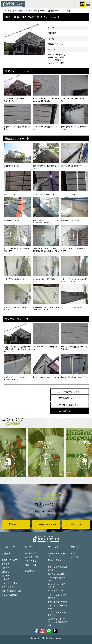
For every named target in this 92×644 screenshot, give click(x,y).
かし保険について (55, 591)
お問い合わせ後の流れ (57, 602)
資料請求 (75, 557)
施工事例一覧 (31, 553)
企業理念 (6, 579)
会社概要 (6, 575)
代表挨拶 (6, 568)
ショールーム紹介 (9, 583)
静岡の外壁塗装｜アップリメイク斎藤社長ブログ (57, 622)
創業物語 (6, 572)
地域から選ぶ (31, 565)
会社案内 (6, 564)
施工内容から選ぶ (32, 557)
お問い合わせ (77, 553)
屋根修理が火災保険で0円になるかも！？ (57, 586)
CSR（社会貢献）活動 (11, 591)
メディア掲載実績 (9, 595)
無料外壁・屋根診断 (56, 574)
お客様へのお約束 (9, 560)
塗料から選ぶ (31, 561)
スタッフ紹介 (8, 587)
